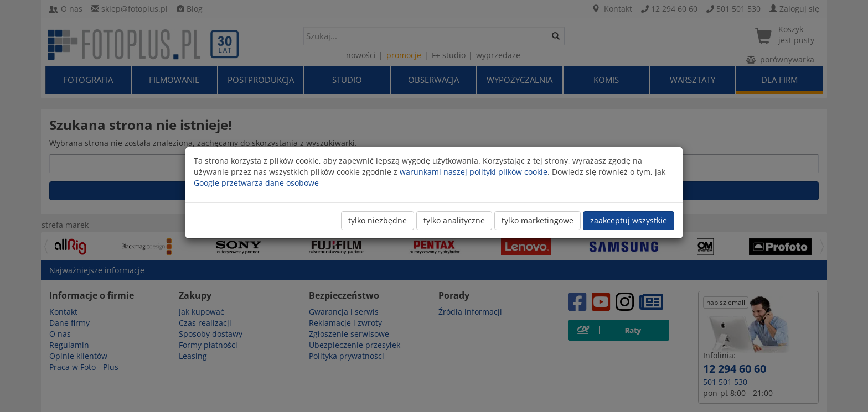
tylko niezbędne (378, 220)
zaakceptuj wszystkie (629, 220)
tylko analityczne (454, 220)
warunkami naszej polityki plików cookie (474, 172)
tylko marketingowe (538, 220)
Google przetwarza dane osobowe (256, 183)
